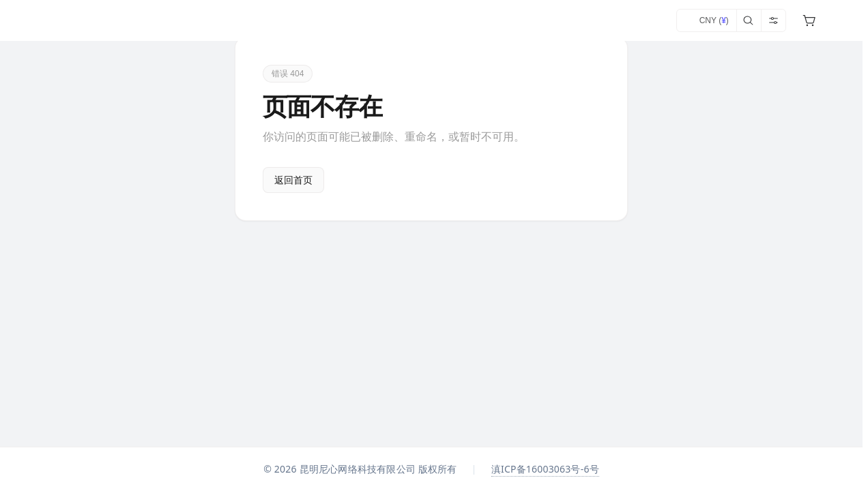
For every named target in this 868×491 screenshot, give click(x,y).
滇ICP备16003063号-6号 (545, 469)
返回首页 (293, 180)
